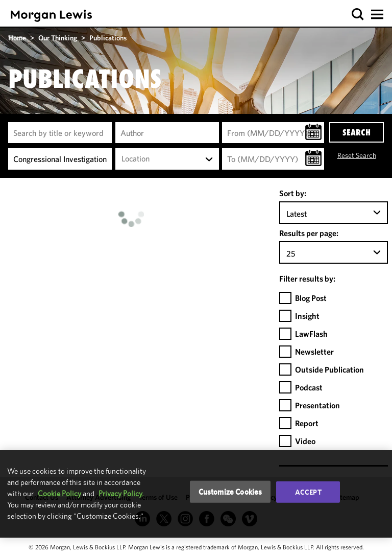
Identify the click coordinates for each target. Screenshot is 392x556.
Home (17, 38)
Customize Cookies (230, 491)
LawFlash (311, 334)
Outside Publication (329, 369)
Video (305, 441)
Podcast (309, 387)
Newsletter (314, 352)
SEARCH (357, 132)
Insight (307, 316)
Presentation (317, 405)
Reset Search (357, 155)
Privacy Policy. (121, 493)
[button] (358, 15)
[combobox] (167, 159)
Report (307, 423)
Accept (308, 492)
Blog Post (311, 298)
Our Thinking (58, 38)
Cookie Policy (59, 493)
